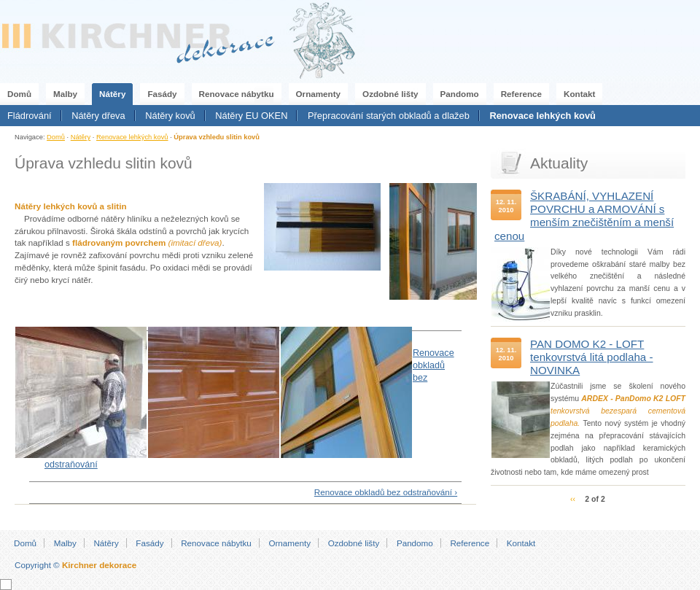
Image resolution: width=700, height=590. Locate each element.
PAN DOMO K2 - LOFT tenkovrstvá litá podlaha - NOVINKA (592, 357)
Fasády (162, 94)
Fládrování (30, 116)
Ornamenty (319, 94)
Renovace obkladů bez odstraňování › (386, 492)
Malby (65, 94)
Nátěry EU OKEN (251, 116)
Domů (19, 94)
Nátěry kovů (170, 116)
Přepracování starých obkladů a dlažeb (389, 116)
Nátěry (112, 94)
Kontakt (579, 94)
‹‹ (573, 499)
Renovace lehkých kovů (542, 116)
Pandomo (460, 94)
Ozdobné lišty (390, 94)
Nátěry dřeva (98, 116)
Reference (521, 94)
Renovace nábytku (237, 94)
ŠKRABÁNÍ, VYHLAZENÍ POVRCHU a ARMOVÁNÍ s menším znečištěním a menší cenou (584, 216)
